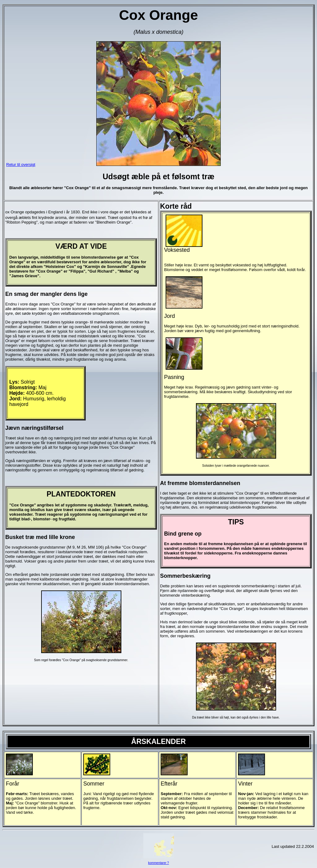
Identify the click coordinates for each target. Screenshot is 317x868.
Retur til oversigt (21, 165)
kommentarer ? (158, 863)
